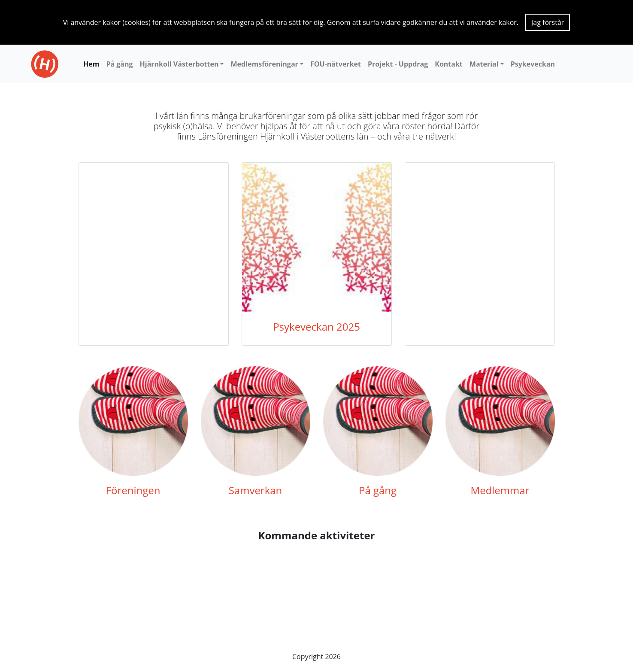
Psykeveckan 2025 (316, 327)
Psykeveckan (533, 64)
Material (484, 64)
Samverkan (256, 490)
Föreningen (133, 490)
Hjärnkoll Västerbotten (179, 64)
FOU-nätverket (336, 64)
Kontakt (449, 64)
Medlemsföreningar (264, 64)
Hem (91, 64)
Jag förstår (548, 22)
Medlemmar (500, 490)
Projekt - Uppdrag (398, 64)
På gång (119, 64)
